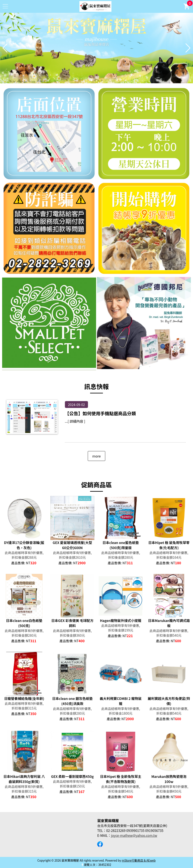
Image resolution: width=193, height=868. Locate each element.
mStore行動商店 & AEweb (139, 860)
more (96, 456)
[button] (91, 80)
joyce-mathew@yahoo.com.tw (134, 835)
